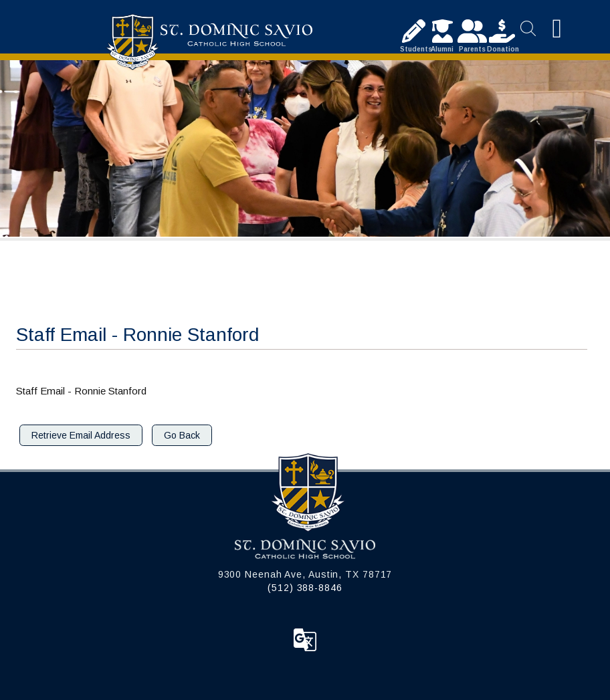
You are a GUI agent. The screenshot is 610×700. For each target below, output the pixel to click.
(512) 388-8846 (305, 588)
